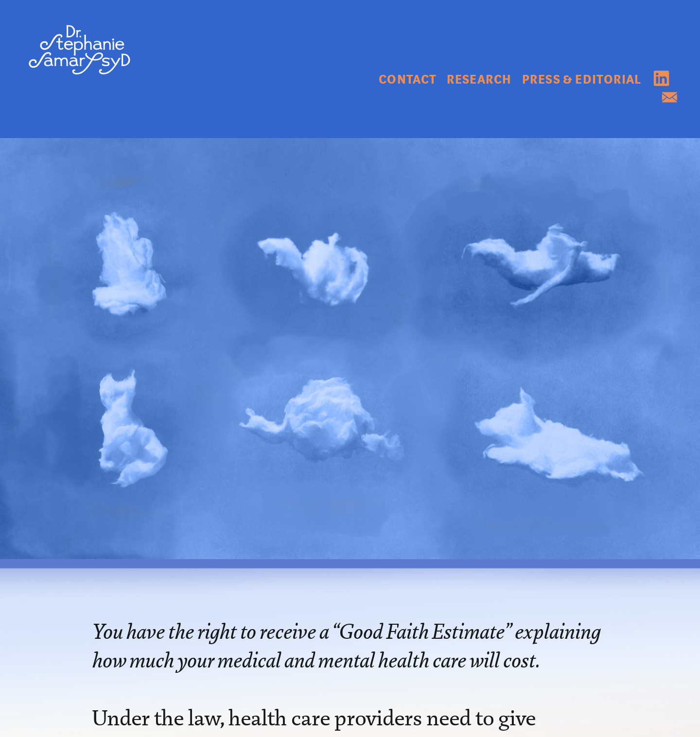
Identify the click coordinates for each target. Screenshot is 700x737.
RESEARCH (479, 80)
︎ (670, 99)
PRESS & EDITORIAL (582, 80)
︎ (661, 80)
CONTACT (409, 80)
